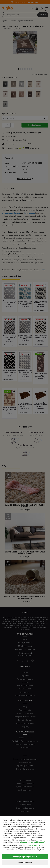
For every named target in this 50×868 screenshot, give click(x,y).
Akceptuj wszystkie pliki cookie (25, 857)
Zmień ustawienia (25, 862)
